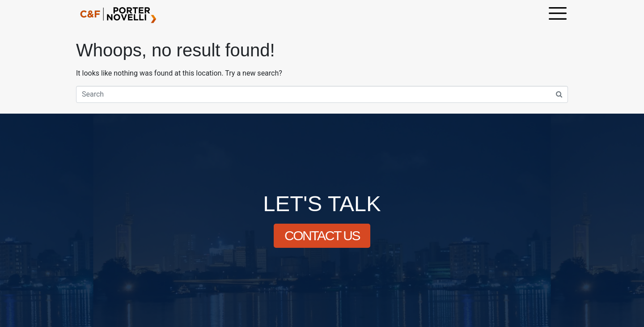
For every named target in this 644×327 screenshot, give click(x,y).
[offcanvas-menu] (558, 15)
